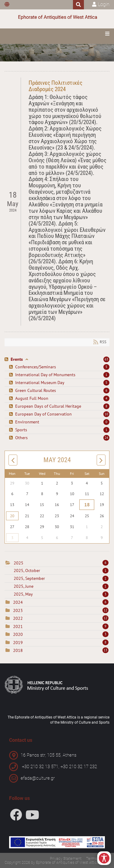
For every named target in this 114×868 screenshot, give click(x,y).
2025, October (61, 570)
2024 (18, 602)
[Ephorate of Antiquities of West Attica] (57, 17)
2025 (19, 563)
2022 (18, 618)
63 (106, 359)
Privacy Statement (66, 858)
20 (12, 516)
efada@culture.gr (38, 778)
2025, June (61, 586)
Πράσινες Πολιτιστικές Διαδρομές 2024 (55, 86)
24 (106, 438)
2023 (18, 610)
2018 (18, 650)
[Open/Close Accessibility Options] (104, 858)
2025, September (61, 578)
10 (106, 414)
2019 (18, 643)
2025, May (61, 594)
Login (104, 4)
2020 (18, 634)
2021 (18, 626)
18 (87, 505)
